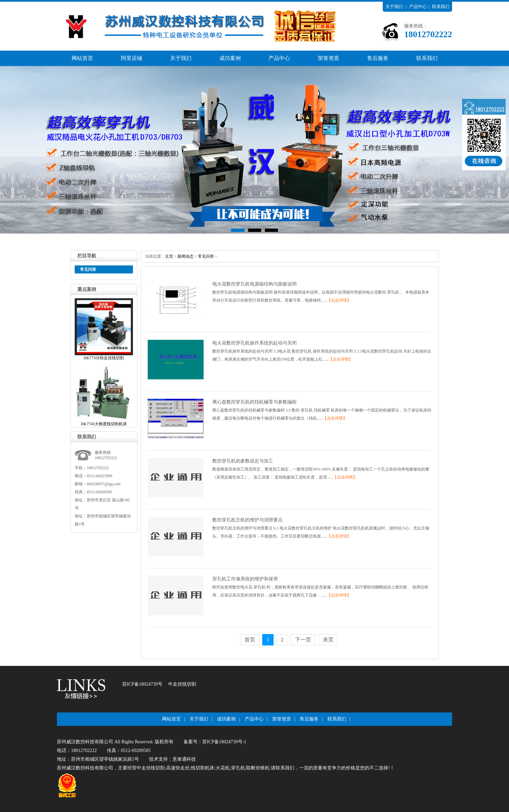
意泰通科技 (184, 759)
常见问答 (206, 256)
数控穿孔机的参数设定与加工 (243, 461)
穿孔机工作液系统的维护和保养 (245, 579)
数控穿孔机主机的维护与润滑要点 (247, 520)
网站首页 (82, 58)
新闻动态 (186, 256)
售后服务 (378, 58)
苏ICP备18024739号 (142, 684)
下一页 (303, 640)
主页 (169, 256)
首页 (250, 640)
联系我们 (441, 7)
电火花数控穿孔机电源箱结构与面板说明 (254, 284)
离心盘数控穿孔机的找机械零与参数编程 (254, 402)
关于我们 (394, 7)
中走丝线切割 (182, 684)
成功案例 (230, 58)
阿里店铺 (132, 58)
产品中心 (418, 7)
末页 (328, 640)
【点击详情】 (339, 300)
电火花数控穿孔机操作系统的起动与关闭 (254, 343)
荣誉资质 (329, 58)
